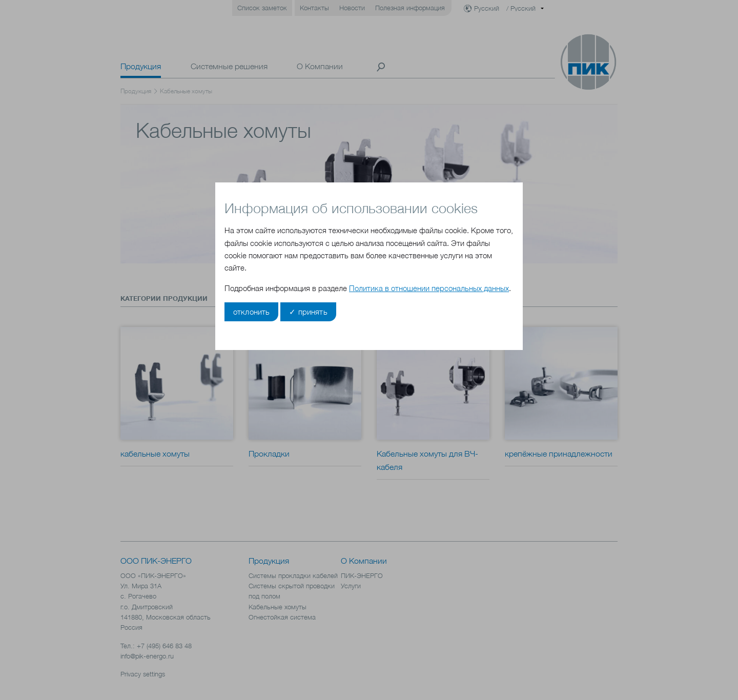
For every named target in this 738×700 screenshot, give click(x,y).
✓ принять (308, 312)
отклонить (251, 312)
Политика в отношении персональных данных (429, 288)
